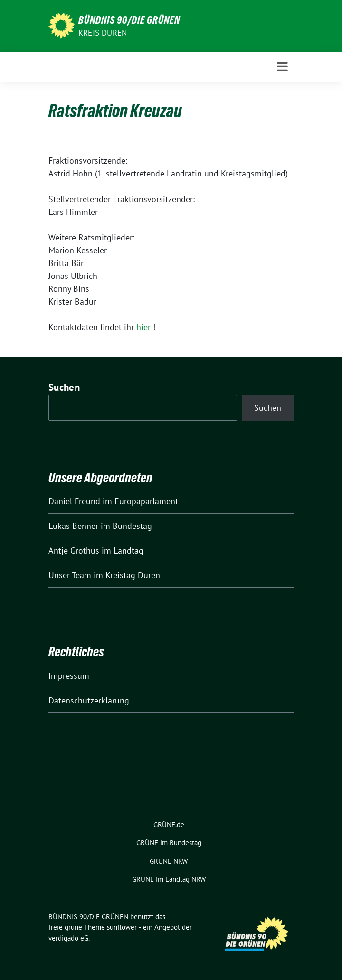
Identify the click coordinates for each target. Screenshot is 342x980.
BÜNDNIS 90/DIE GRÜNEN (129, 20)
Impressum (69, 676)
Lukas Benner (73, 526)
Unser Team (70, 575)
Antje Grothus (74, 550)
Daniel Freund (74, 501)
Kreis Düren (103, 33)
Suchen (64, 387)
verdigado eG (68, 938)
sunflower (122, 927)
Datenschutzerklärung (89, 700)
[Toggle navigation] (282, 67)
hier (143, 327)
